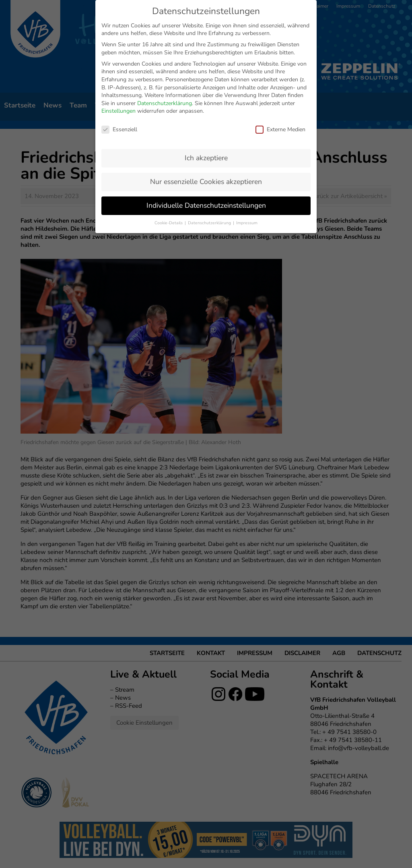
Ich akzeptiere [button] (206, 108)
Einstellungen (118, 61)
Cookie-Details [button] (169, 173)
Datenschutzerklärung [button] (210, 173)
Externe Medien (280, 80)
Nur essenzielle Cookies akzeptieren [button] (206, 132)
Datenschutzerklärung (165, 53)
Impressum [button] (247, 173)
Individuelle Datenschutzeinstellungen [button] (206, 155)
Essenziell (119, 80)
